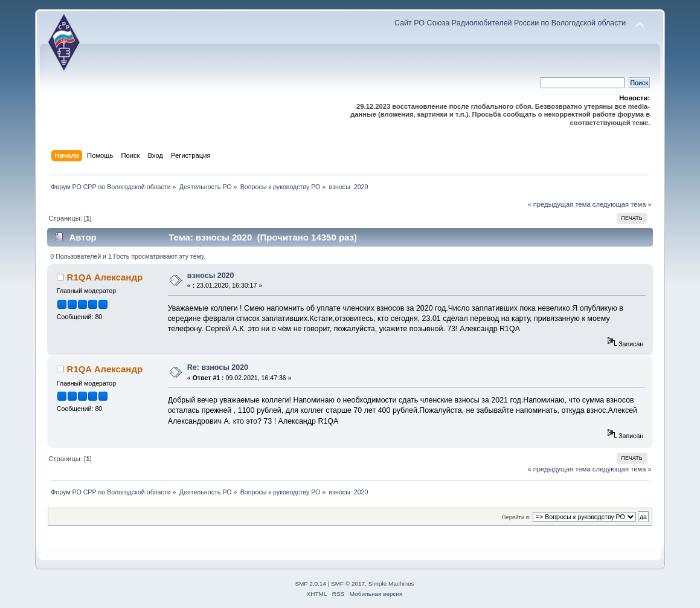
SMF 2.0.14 (310, 584)
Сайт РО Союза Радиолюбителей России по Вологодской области (510, 23)
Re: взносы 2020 (218, 367)
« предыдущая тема (559, 204)
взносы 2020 (211, 276)
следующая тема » (622, 204)
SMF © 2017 (348, 584)
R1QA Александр (105, 277)
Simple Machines (391, 584)
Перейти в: (516, 517)
